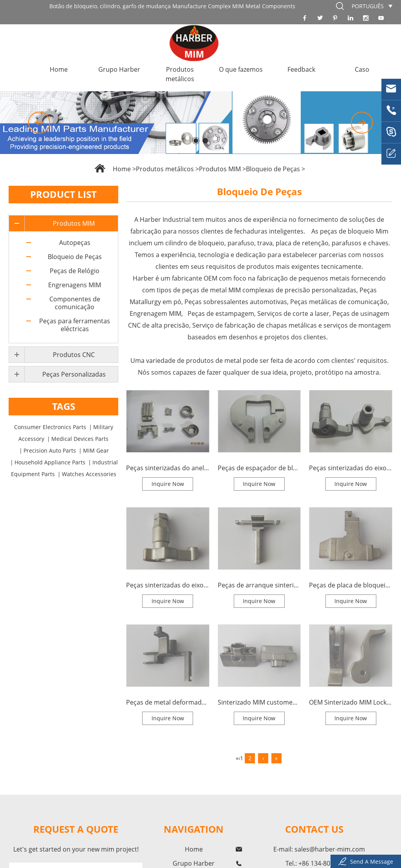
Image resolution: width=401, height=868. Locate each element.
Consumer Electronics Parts (50, 427)
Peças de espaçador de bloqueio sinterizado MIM (259, 468)
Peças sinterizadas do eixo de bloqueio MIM (168, 585)
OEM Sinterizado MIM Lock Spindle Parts (351, 702)
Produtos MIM (220, 169)
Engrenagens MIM (75, 285)
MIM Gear (96, 450)
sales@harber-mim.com (330, 849)
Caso (362, 69)
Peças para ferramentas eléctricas (75, 325)
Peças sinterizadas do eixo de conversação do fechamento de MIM (351, 468)
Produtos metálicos (180, 74)
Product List (63, 194)
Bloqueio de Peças (273, 169)
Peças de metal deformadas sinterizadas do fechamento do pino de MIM (168, 702)
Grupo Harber (119, 69)
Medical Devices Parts (80, 439)
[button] (39, 123)
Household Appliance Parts (50, 462)
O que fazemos (241, 69)
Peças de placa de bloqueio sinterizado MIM (351, 585)
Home (59, 69)
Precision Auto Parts (50, 450)
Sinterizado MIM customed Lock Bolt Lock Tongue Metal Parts (259, 702)
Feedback (301, 69)
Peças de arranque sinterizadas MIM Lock (259, 585)
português (368, 6)
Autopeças (75, 243)
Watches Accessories (89, 474)
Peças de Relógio (75, 271)
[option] (200, 123)
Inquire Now (168, 484)
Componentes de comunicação (75, 303)
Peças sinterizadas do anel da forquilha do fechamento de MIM (168, 468)
